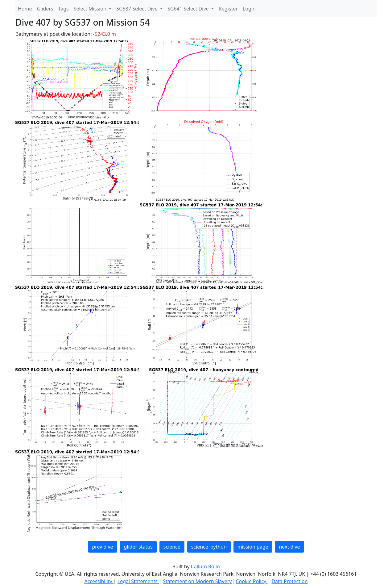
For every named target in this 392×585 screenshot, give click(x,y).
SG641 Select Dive (189, 9)
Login (249, 9)
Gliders (45, 9)
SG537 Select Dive (138, 9)
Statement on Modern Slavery (197, 581)
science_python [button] (209, 547)
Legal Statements (138, 581)
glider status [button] (138, 547)
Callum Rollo (205, 566)
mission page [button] (253, 547)
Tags (64, 9)
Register (228, 9)
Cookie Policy (252, 581)
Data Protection (289, 581)
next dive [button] (289, 547)
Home (25, 9)
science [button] (172, 547)
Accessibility (99, 581)
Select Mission (91, 9)
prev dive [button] (102, 547)
